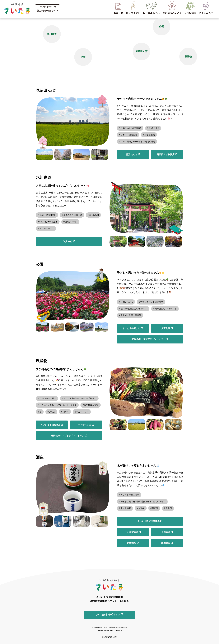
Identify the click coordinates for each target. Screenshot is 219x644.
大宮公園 (166, 328)
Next (112, 122)
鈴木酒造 (166, 543)
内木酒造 (131, 543)
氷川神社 (67, 241)
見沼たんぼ (132, 154)
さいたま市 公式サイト (108, 615)
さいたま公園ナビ (131, 328)
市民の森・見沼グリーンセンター (149, 339)
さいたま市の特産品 (50, 425)
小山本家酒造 (131, 532)
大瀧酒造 (166, 532)
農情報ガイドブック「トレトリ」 (68, 436)
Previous (34, 122)
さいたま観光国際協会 (149, 521)
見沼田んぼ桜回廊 (166, 154)
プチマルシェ (85, 425)
